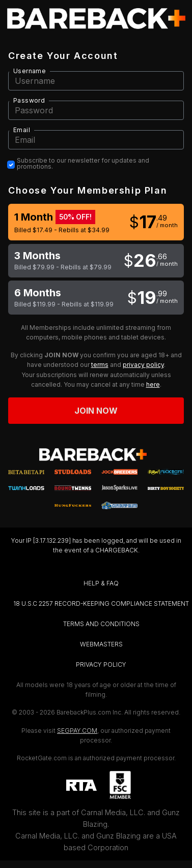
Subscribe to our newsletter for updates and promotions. (83, 164)
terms (100, 365)
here (153, 384)
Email (22, 130)
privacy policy (143, 365)
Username (30, 71)
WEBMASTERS (101, 644)
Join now (96, 411)
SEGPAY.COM (77, 731)
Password (29, 100)
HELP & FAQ (101, 583)
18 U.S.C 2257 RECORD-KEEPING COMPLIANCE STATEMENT (101, 603)
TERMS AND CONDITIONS (101, 624)
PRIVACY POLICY (101, 664)
